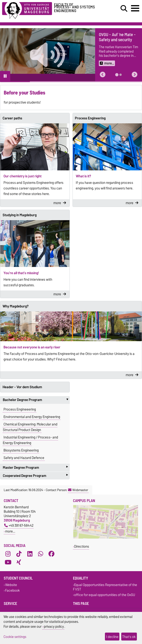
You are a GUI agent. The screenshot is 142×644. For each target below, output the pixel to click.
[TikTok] (19, 554)
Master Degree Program (35, 467)
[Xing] (19, 562)
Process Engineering (90, 118)
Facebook (12, 590)
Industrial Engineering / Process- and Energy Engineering (30, 440)
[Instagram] (8, 554)
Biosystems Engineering (21, 450)
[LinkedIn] (30, 554)
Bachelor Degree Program (36, 400)
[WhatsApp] (41, 554)
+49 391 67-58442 (19, 525)
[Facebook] (52, 554)
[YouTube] (8, 562)
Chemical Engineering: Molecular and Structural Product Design (30, 427)
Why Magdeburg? (16, 306)
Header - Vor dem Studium (22, 387)
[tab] (117, 75)
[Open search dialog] (124, 9)
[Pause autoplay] (5, 76)
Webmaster (78, 490)
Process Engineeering (20, 409)
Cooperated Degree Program (35, 476)
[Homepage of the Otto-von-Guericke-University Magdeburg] (27, 10)
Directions (82, 546)
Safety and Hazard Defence (24, 458)
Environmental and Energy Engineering (32, 417)
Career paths (12, 118)
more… (10, 531)
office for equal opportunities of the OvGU (105, 595)
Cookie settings (15, 637)
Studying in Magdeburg (20, 215)
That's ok (129, 637)
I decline (112, 637)
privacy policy (54, 626)
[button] (103, 75)
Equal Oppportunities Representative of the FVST (105, 587)
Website (11, 585)
